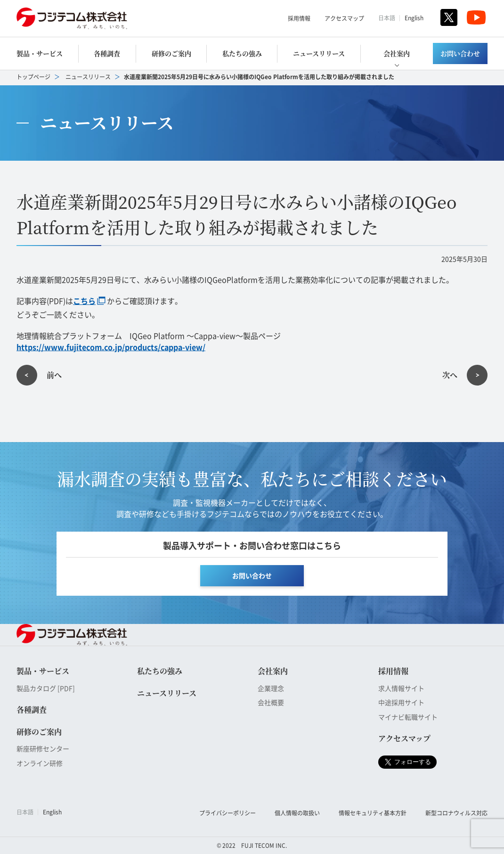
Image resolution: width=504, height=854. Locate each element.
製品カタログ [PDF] (46, 688)
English (414, 18)
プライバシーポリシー (228, 813)
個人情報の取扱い (297, 813)
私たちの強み (242, 53)
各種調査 (107, 53)
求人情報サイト (401, 688)
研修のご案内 (171, 53)
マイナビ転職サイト (408, 717)
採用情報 (299, 18)
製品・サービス (40, 53)
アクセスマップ (344, 18)
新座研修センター (43, 748)
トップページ (33, 77)
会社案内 (397, 53)
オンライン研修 (40, 763)
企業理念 (271, 688)
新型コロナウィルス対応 (456, 813)
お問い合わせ (460, 53)
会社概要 (271, 702)
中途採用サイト (401, 702)
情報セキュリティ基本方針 (373, 813)
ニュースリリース (319, 53)
